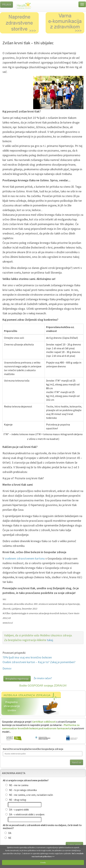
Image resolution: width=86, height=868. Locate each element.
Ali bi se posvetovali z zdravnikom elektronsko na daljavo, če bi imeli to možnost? (42, 827)
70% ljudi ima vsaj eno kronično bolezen (27, 657)
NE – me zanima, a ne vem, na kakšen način (29, 795)
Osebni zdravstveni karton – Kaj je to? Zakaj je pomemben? (39, 662)
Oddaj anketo (74, 845)
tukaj (50, 640)
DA (8, 833)
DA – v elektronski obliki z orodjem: (25, 814)
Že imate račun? (43, 678)
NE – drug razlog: (16, 800)
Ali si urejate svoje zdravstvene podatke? (26, 780)
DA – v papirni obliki (17, 810)
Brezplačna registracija (17, 679)
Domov (7, 668)
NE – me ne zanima (17, 785)
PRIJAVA (7, 5)
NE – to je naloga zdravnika (21, 790)
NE (8, 838)
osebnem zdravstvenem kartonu (25, 559)
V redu (43, 862)
